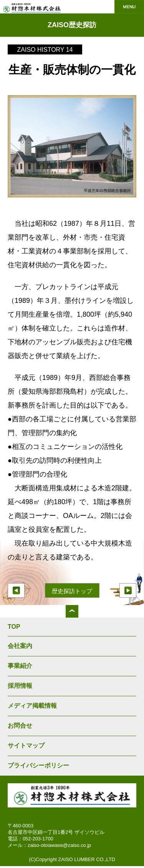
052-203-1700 (38, 839)
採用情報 (20, 686)
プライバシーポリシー (38, 765)
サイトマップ (26, 746)
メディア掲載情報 (32, 706)
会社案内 (20, 646)
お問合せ (20, 726)
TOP (14, 627)
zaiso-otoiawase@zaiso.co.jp (59, 845)
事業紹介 (20, 666)
